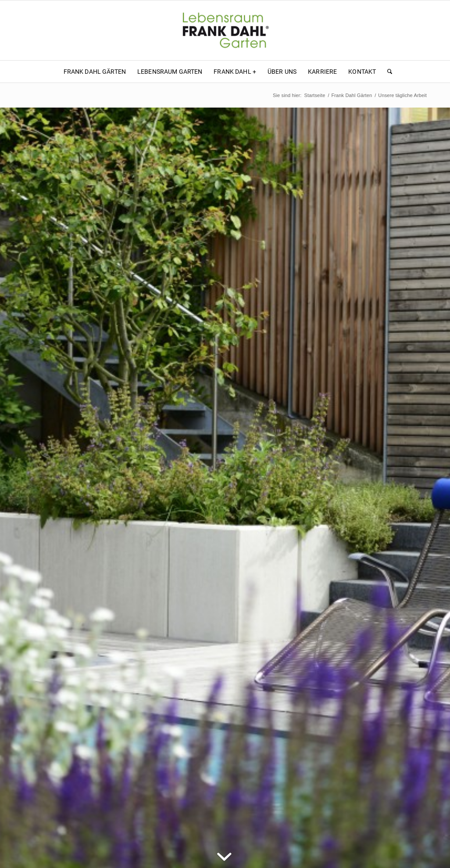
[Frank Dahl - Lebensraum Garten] (225, 30)
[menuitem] (95, 72)
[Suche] (387, 72)
